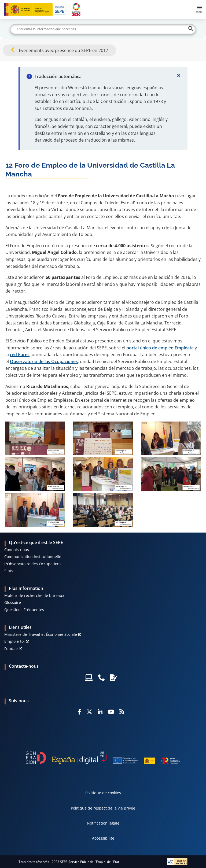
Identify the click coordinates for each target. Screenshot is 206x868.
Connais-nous (17, 550)
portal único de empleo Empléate (160, 348)
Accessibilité (103, 838)
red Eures (20, 354)
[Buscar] (103, 29)
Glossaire (13, 602)
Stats (9, 571)
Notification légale (103, 823)
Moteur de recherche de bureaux (34, 595)
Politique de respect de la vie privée (103, 808)
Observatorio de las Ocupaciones (44, 361)
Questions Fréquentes (24, 610)
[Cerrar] (179, 75)
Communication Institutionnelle (33, 557)
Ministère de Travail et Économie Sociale (41, 634)
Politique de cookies (103, 793)
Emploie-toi (14, 641)
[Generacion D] (103, 758)
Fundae (11, 649)
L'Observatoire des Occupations (33, 564)
